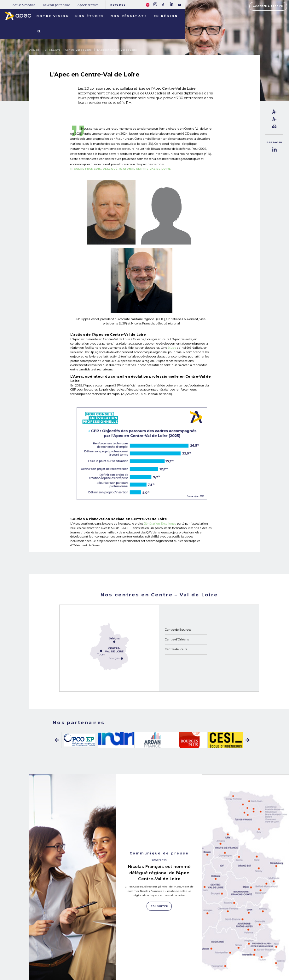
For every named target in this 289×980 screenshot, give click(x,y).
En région (166, 16)
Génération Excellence (160, 524)
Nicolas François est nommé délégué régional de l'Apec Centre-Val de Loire (159, 803)
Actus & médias (24, 5)
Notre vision (53, 16)
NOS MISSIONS (57, 944)
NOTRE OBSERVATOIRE (65, 951)
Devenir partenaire (56, 5)
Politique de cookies (201, 954)
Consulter (73, 898)
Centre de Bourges (178, 630)
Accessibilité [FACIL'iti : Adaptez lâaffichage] (253, 956)
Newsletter (162, 953)
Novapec (118, 5)
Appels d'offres (88, 5)
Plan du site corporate (202, 942)
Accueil (34, 50)
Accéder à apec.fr (268, 6)
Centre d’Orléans (177, 639)
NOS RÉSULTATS (59, 958)
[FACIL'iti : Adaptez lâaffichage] (148, 4)
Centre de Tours (176, 649)
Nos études (90, 16)
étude (172, 348)
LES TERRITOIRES (60, 965)
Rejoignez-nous (161, 943)
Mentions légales (200, 948)
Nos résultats (129, 16)
